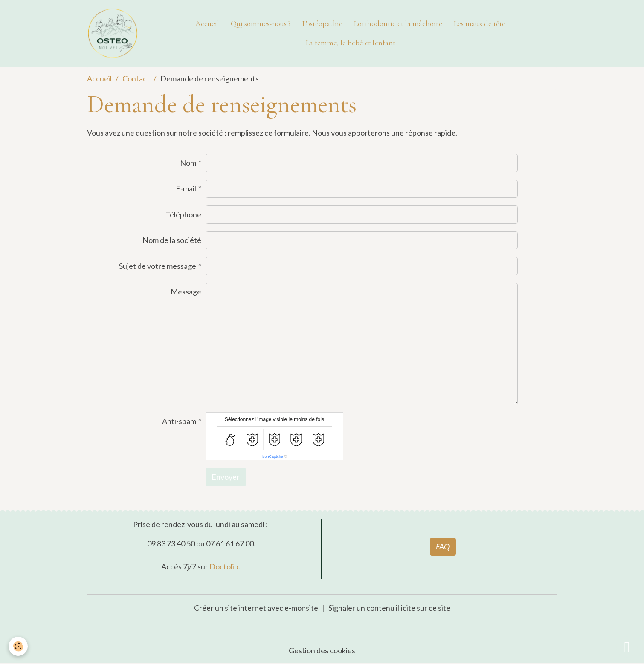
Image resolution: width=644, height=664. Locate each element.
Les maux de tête (480, 23)
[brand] (114, 33)
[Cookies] (18, 646)
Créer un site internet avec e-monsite (256, 608)
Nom (188, 163)
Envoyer (226, 477)
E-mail (186, 188)
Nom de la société (172, 240)
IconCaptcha (273, 456)
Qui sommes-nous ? (261, 23)
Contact (136, 78)
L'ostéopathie (322, 23)
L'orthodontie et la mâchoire (398, 23)
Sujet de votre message (158, 266)
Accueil (207, 23)
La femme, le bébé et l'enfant (351, 43)
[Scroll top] (627, 647)
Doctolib (224, 566)
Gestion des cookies (322, 650)
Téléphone (183, 214)
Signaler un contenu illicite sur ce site (389, 608)
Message (186, 292)
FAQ (443, 546)
